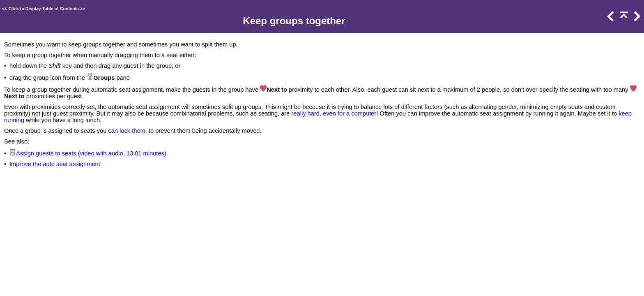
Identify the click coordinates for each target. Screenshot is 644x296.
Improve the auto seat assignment (55, 164)
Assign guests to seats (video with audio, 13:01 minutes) (91, 153)
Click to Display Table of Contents (44, 9)
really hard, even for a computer (334, 113)
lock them (132, 131)
